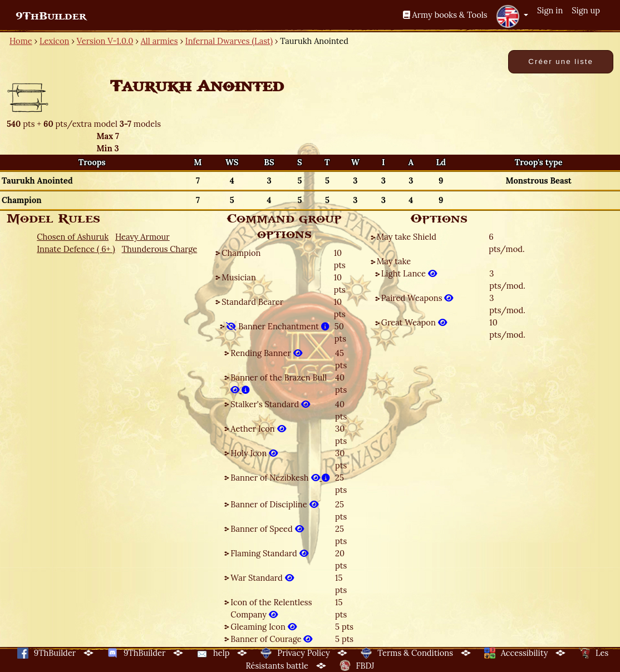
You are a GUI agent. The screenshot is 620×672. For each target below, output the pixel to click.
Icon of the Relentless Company (271, 608)
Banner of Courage (271, 639)
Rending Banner (266, 353)
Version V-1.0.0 (105, 41)
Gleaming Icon (263, 627)
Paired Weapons (417, 298)
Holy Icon (254, 453)
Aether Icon (258, 429)
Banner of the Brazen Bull (279, 384)
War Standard (262, 578)
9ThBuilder (51, 16)
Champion (241, 253)
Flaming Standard (269, 553)
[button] (512, 16)
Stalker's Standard (270, 404)
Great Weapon (414, 322)
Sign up (586, 10)
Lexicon (54, 41)
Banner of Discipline (274, 504)
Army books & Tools (445, 15)
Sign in (550, 10)
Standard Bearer (252, 302)
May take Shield (407, 237)
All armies (159, 41)
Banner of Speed (267, 529)
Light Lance (409, 273)
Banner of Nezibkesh (280, 478)
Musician (238, 277)
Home (21, 41)
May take (394, 261)
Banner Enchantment (277, 326)
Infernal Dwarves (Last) (229, 41)
